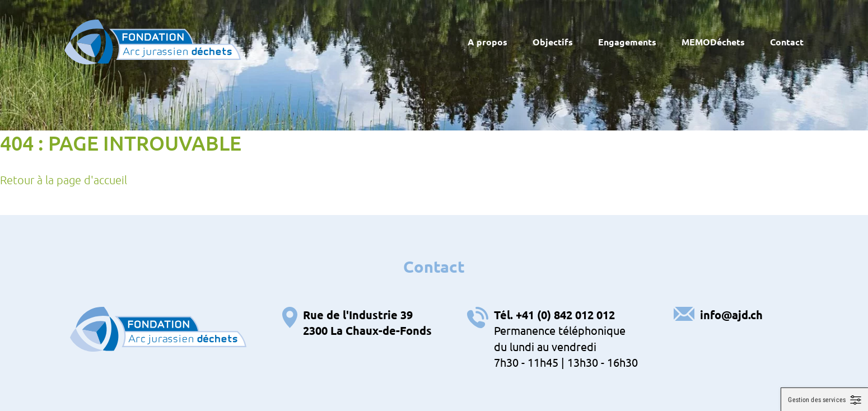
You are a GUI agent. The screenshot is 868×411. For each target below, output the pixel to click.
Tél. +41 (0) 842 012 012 (554, 315)
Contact (787, 42)
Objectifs (553, 42)
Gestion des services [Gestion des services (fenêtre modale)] (817, 400)
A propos (487, 42)
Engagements (627, 42)
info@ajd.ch (731, 315)
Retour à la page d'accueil (64, 180)
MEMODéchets (713, 42)
